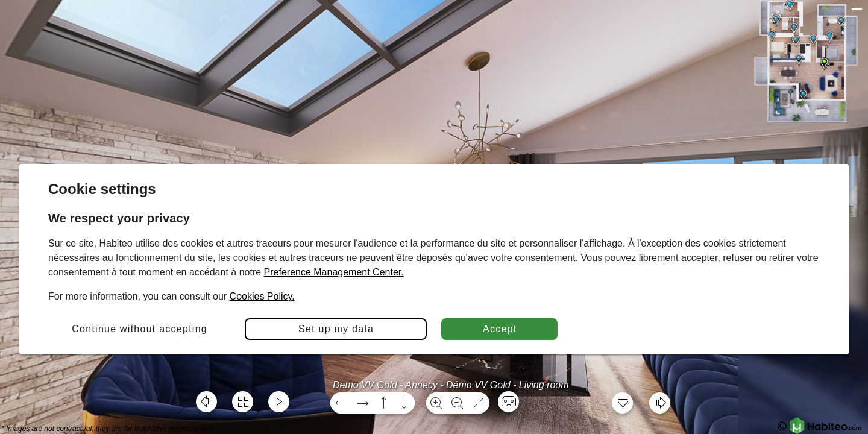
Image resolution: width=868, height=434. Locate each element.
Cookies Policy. (262, 296)
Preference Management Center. (334, 272)
